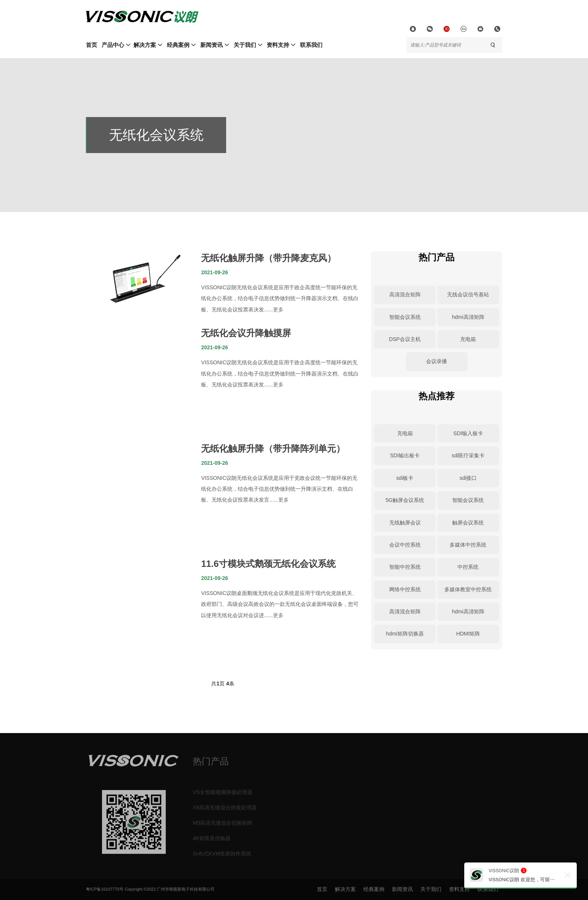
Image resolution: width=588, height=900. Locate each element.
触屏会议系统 (468, 523)
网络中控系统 (405, 589)
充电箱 (468, 339)
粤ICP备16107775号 (105, 889)
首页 (91, 45)
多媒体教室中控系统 (468, 589)
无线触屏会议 (405, 523)
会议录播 (436, 361)
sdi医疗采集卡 (468, 455)
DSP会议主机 (405, 339)
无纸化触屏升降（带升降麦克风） (268, 258)
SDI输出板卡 (405, 455)
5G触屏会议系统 (405, 500)
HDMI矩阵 (468, 634)
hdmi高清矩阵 (468, 317)
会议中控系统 (405, 545)
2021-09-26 (214, 272)
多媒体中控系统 (468, 545)
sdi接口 (468, 478)
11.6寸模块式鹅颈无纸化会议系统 (268, 564)
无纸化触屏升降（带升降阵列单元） (273, 448)
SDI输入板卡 (468, 433)
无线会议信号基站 (468, 294)
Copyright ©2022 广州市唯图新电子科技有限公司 (170, 889)
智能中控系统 (405, 567)
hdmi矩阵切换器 (405, 634)
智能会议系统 (405, 317)
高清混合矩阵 (405, 294)
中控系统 (468, 567)
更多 (278, 310)
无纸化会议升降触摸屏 (246, 333)
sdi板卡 (405, 478)
